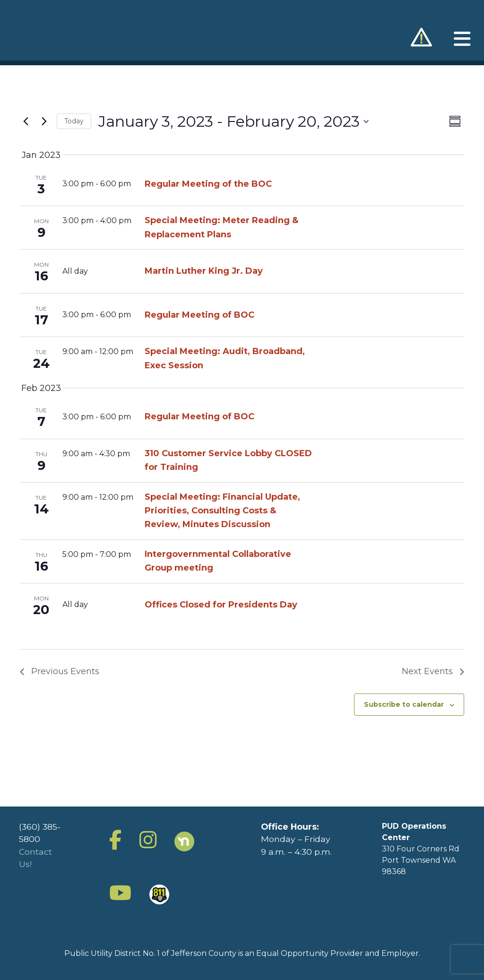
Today (74, 121)
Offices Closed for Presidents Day (221, 605)
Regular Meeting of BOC (199, 315)
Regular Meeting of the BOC (208, 184)
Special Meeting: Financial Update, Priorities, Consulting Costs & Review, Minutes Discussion (222, 511)
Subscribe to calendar (404, 704)
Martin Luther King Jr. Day (204, 271)
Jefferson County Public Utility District (51, 32)
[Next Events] (44, 121)
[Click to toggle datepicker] (233, 121)
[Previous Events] (26, 121)
